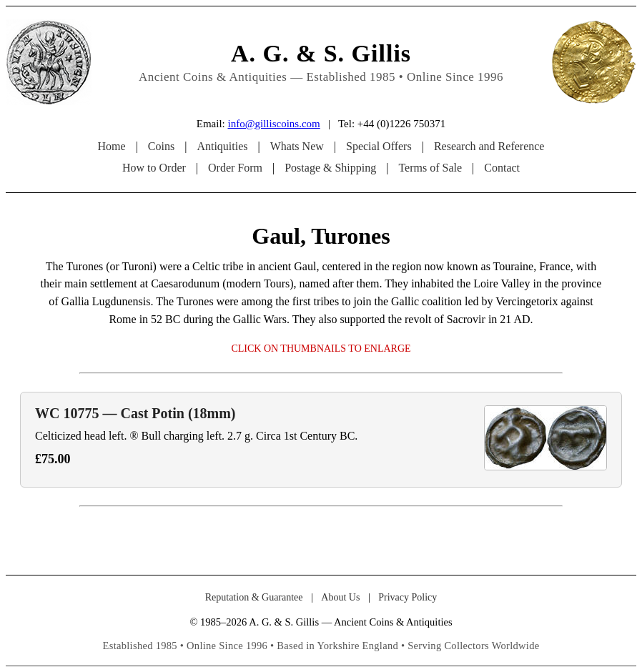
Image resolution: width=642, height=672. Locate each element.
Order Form (235, 168)
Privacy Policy (408, 597)
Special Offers (379, 146)
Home (112, 146)
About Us (340, 597)
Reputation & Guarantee (254, 597)
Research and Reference (489, 146)
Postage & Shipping (330, 168)
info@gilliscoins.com (273, 124)
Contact (502, 168)
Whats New (297, 146)
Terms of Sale (430, 168)
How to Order (154, 168)
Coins (161, 146)
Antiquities (222, 146)
